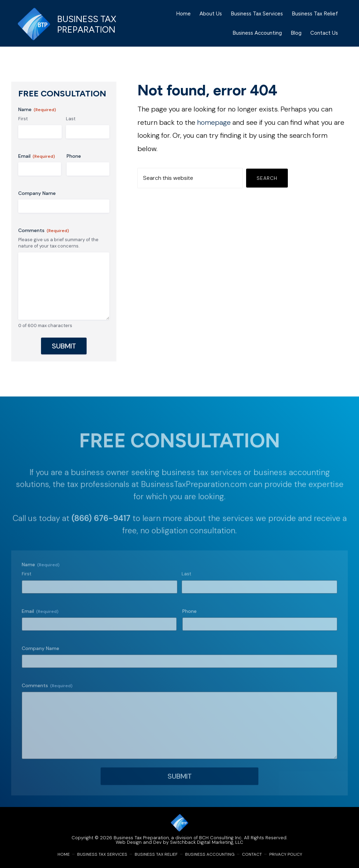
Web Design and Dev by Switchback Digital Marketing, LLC (179, 842)
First (23, 119)
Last (71, 119)
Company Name (37, 193)
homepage (214, 122)
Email (37, 156)
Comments (44, 230)
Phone (74, 156)
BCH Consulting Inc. (221, 838)
